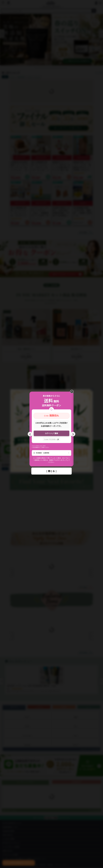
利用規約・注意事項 (43, 453)
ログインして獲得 (51, 433)
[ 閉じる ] (51, 471)
